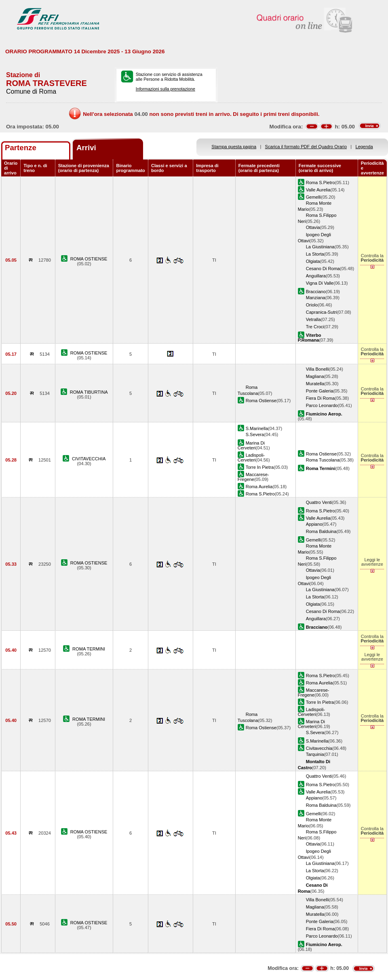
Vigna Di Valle (320, 283)
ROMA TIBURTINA (89, 392)
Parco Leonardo (322, 405)
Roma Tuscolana (323, 460)
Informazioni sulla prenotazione (166, 89)
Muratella (315, 384)
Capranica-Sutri (322, 312)
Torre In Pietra (260, 467)
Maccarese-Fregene (253, 477)
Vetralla (313, 319)
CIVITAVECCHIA (89, 459)
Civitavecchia (319, 748)
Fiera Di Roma (320, 398)
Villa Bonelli (317, 369)
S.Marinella (257, 428)
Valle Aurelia (318, 190)
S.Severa (255, 434)
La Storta (315, 254)
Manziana (316, 298)
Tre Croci (315, 327)
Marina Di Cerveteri (251, 445)
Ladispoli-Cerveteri (251, 457)
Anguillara (316, 276)
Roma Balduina (321, 531)
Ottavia (313, 227)
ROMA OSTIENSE (89, 259)
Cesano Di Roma (323, 269)
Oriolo (312, 305)
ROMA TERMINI (89, 649)
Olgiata (313, 261)
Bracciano (316, 292)
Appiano (314, 524)
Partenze (21, 148)
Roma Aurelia (259, 487)
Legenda (364, 147)
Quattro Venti (319, 502)
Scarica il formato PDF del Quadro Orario (306, 147)
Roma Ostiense (261, 401)
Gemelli (314, 197)
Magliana (315, 376)
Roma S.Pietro (321, 183)
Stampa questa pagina (234, 147)
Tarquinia (315, 754)
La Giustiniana (320, 247)
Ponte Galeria (320, 391)
